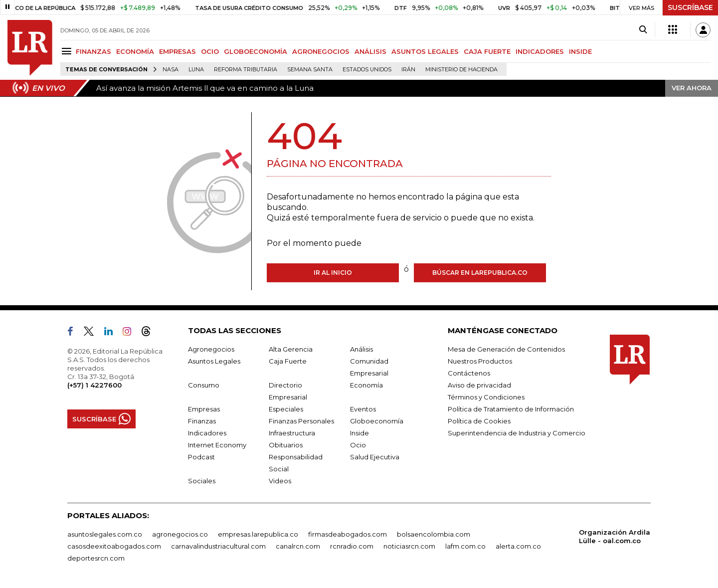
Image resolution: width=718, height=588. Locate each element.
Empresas (204, 409)
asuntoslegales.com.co (105, 534)
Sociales (202, 481)
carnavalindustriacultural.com (218, 546)
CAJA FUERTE (487, 51)
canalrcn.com (298, 546)
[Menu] (68, 51)
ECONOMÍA (135, 51)
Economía (366, 385)
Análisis (361, 349)
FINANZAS (93, 51)
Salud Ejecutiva (375, 457)
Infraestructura (292, 433)
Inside (359, 433)
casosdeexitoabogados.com (114, 546)
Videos (280, 481)
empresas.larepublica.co (258, 534)
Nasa (171, 70)
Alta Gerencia (291, 349)
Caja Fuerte (288, 361)
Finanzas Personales (301, 421)
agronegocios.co (180, 534)
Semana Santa (310, 70)
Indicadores (207, 433)
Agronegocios (211, 349)
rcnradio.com (352, 546)
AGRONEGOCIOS (321, 51)
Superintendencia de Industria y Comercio (517, 433)
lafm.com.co (465, 546)
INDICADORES (540, 51)
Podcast (201, 457)
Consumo (204, 385)
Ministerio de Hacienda (461, 70)
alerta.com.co (518, 546)
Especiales (286, 409)
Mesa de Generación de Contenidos (506, 349)
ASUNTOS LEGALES (425, 51)
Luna (196, 70)
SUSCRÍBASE (690, 7)
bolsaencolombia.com (434, 534)
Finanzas (202, 421)
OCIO (210, 51)
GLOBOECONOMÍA (256, 51)
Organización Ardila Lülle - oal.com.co (615, 536)
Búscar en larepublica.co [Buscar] (480, 273)
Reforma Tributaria (246, 70)
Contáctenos (469, 373)
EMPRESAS (178, 51)
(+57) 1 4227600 (94, 385)
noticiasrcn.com (409, 546)
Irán (408, 70)
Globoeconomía (377, 421)
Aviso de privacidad (479, 385)
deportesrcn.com (96, 558)
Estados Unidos (367, 70)
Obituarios (286, 445)
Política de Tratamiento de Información (511, 409)
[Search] (643, 30)
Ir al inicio (333, 273)
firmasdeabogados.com (348, 534)
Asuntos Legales (214, 361)
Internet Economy (217, 445)
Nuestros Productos (480, 361)
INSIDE (580, 51)
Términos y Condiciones (486, 397)
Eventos (363, 409)
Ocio (358, 445)
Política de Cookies (479, 421)
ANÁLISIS (370, 51)
